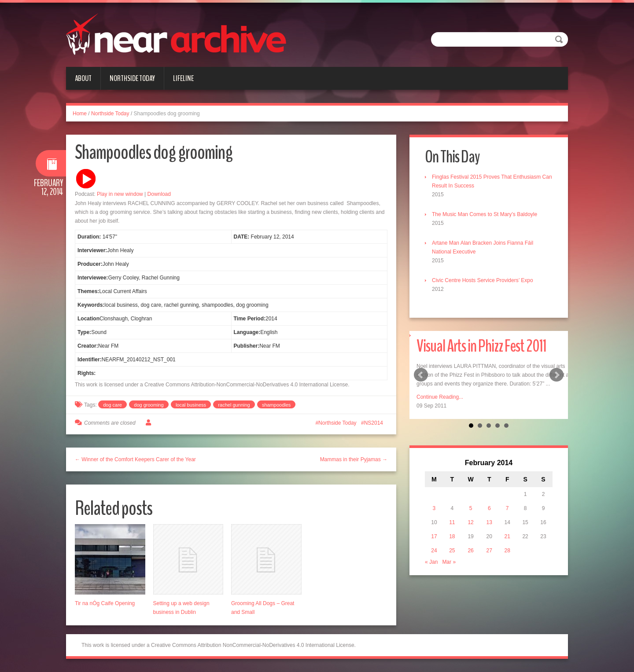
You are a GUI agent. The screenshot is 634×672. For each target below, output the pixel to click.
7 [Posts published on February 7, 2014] (507, 508)
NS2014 (374, 423)
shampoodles (276, 405)
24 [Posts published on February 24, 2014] (434, 551)
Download (159, 194)
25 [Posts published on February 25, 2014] (452, 551)
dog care (112, 405)
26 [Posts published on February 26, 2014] (470, 551)
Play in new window (120, 194)
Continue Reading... (440, 397)
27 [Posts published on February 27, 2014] (489, 551)
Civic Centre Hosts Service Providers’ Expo (483, 280)
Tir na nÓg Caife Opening (105, 603)
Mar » (449, 562)
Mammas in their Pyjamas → (354, 459)
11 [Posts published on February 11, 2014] (452, 522)
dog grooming (149, 405)
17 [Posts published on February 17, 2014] (434, 536)
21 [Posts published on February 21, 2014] (507, 536)
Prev (421, 375)
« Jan (431, 562)
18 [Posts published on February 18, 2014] (452, 536)
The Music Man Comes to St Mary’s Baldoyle (485, 214)
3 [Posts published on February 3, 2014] (434, 508)
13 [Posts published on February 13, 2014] (489, 522)
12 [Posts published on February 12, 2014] (470, 522)
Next (557, 375)
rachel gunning (234, 405)
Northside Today (132, 78)
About (83, 78)
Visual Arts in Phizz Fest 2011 (481, 346)
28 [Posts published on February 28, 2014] (507, 551)
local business (191, 405)
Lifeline (183, 78)
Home (80, 114)
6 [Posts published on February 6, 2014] (489, 508)
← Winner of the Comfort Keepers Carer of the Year (135, 459)
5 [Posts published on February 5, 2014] (471, 508)
